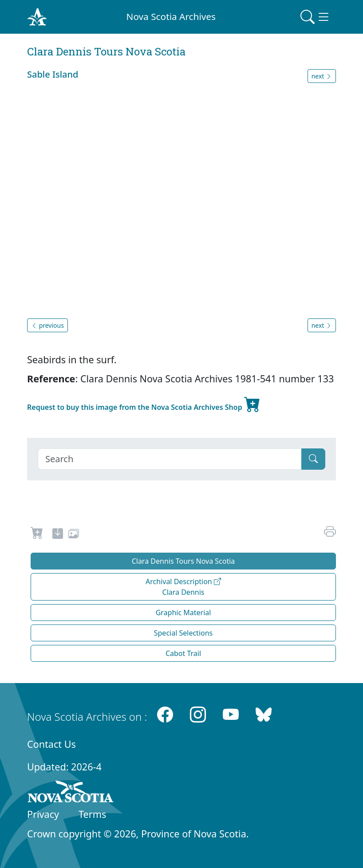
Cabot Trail (183, 653)
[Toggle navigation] (316, 17)
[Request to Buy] (37, 535)
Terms (92, 814)
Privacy (43, 814)
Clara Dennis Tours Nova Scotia (183, 561)
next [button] (322, 76)
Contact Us (51, 744)
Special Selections (183, 633)
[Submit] (313, 459)
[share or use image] (74, 535)
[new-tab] (58, 535)
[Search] (170, 459)
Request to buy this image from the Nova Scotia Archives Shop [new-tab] (144, 404)
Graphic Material (183, 613)
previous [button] (47, 325)
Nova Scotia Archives (171, 16)
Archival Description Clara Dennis (183, 587)
